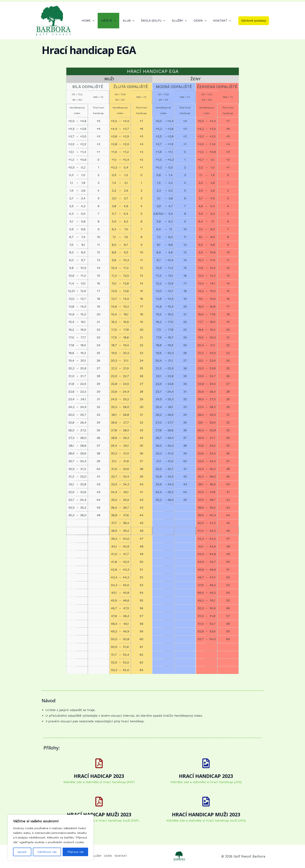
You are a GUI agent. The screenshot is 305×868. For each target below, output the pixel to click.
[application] (99, 21)
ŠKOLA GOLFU (156, 21)
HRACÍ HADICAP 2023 (99, 776)
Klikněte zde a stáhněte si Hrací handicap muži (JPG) (206, 821)
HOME (94, 21)
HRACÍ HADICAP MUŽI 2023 (99, 814)
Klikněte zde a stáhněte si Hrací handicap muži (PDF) (99, 821)
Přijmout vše (75, 852)
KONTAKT (222, 21)
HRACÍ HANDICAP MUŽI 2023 (206, 814)
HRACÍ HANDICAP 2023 (206, 776)
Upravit (22, 852)
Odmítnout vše (47, 852)
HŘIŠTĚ (114, 21)
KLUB (133, 21)
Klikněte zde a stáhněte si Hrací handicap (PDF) (99, 782)
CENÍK (201, 21)
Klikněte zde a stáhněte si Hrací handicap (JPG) (206, 782)
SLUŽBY (182, 21)
